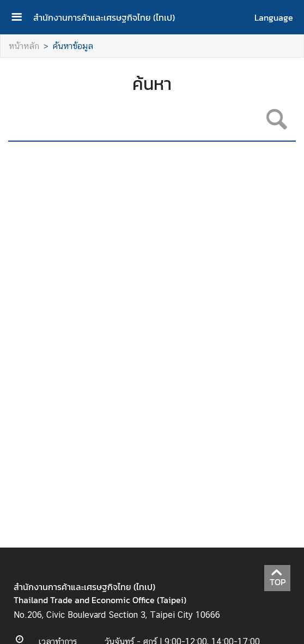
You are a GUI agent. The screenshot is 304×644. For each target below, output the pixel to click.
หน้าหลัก (24, 46)
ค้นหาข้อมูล (73, 46)
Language (274, 17)
